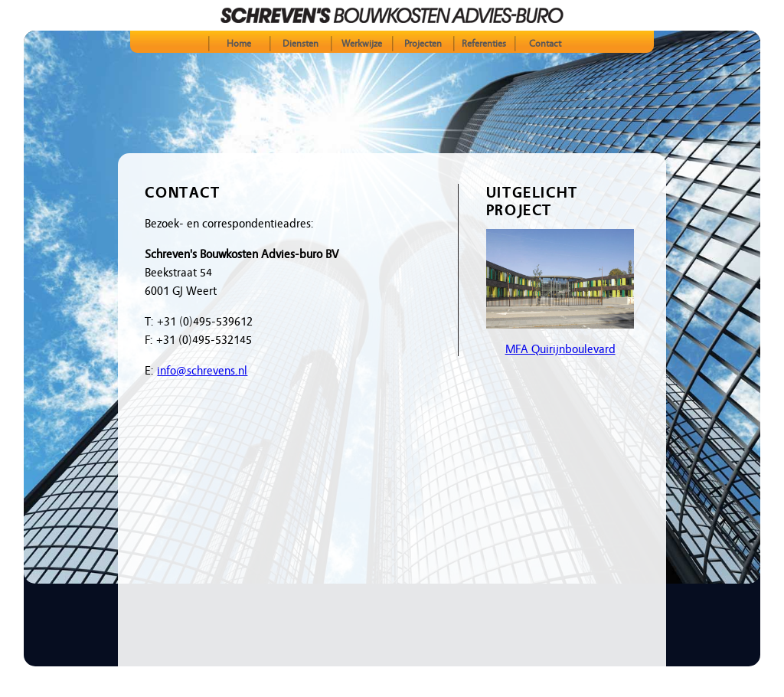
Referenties (484, 43)
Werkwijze (362, 43)
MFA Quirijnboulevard (560, 349)
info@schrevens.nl (202, 371)
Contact (545, 43)
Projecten (423, 43)
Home (239, 43)
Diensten (301, 43)
